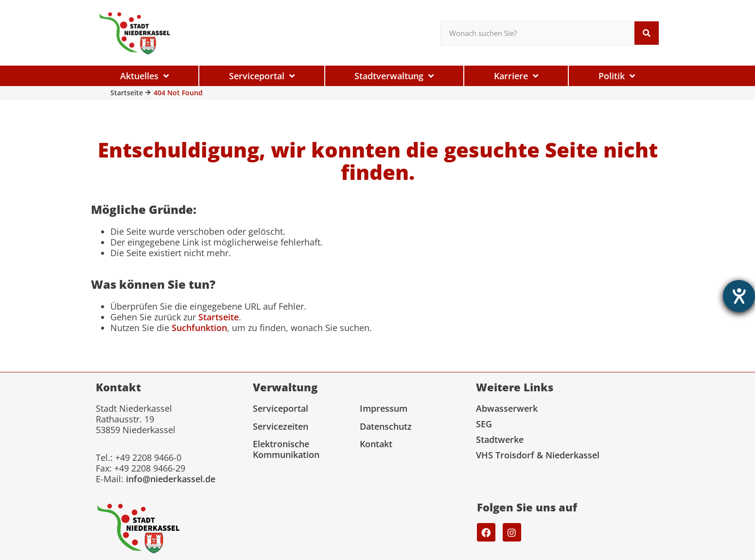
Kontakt (376, 444)
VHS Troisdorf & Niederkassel (538, 455)
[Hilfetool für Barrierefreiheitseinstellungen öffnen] (739, 296)
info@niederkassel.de (171, 479)
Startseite (127, 93)
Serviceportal (281, 408)
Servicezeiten (281, 426)
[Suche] (647, 33)
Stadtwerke (500, 439)
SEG (484, 424)
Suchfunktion (199, 328)
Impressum (384, 408)
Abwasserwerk (507, 408)
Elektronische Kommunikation (286, 449)
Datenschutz (386, 426)
